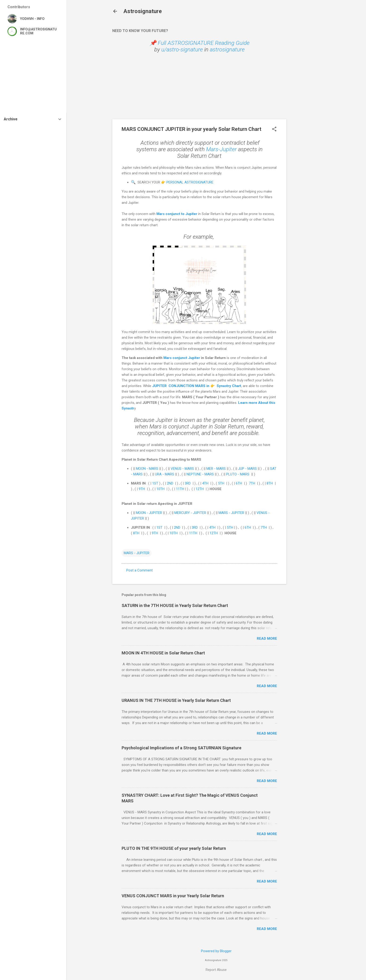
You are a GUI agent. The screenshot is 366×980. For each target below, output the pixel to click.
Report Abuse (216, 970)
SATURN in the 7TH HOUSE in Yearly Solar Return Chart (175, 605)
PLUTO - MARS (238, 474)
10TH (160, 489)
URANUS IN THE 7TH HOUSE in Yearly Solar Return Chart (176, 700)
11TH (180, 489)
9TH (142, 489)
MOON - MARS (147, 469)
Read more (267, 639)
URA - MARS (165, 474)
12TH (200, 489)
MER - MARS (216, 469)
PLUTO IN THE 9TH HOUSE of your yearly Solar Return (174, 848)
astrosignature (227, 50)
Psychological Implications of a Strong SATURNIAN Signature (181, 748)
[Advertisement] (305, 94)
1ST (155, 483)
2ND (170, 483)
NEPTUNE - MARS (200, 474)
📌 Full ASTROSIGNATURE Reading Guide (199, 43)
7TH (252, 483)
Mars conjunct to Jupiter (177, 214)
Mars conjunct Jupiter (182, 358)
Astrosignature (143, 11)
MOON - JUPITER (149, 513)
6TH (239, 483)
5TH (221, 483)
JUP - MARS (247, 469)
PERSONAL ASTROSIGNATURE (190, 182)
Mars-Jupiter (221, 149)
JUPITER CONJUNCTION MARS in (181, 386)
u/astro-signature (182, 50)
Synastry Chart (228, 386)
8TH (270, 483)
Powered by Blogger (216, 951)
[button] (274, 129)
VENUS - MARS (182, 469)
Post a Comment (139, 570)
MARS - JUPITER (231, 513)
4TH (205, 483)
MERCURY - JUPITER (190, 513)
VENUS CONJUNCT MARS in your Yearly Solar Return (173, 896)
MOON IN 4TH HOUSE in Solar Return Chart (163, 653)
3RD (188, 483)
